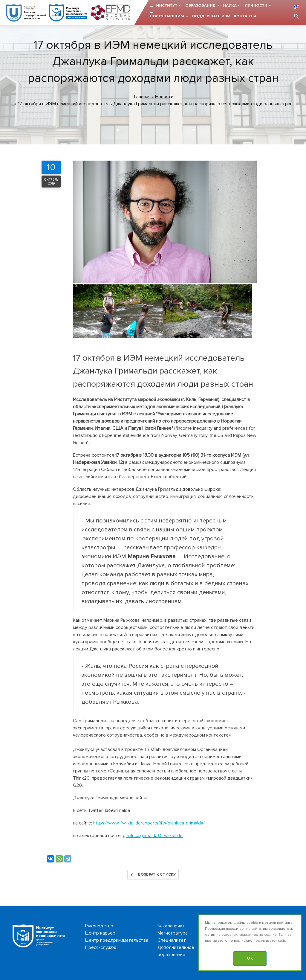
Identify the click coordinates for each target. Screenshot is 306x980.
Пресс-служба (101, 947)
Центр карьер (100, 933)
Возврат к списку (153, 875)
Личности (256, 5)
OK (250, 958)
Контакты (245, 16)
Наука (230, 5)
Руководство (99, 926)
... (152, 5)
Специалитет (172, 940)
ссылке (270, 935)
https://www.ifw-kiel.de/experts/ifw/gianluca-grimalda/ (149, 823)
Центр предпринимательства (117, 940)
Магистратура (173, 933)
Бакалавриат (171, 926)
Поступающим (167, 16)
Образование (200, 5)
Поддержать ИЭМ (211, 16)
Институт (167, 5)
